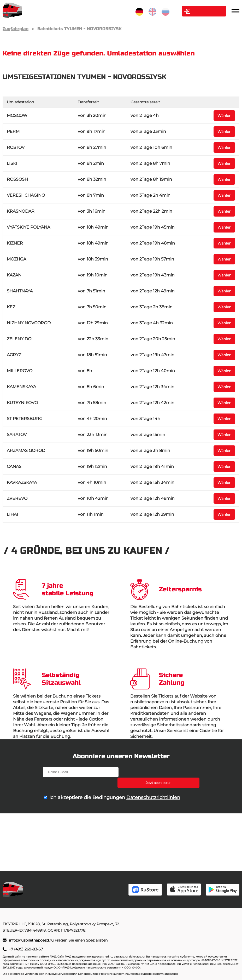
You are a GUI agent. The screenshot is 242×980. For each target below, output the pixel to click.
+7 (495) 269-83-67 (26, 949)
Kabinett (197, 11)
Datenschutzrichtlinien (153, 787)
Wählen (224, 116)
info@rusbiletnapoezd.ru (32, 940)
